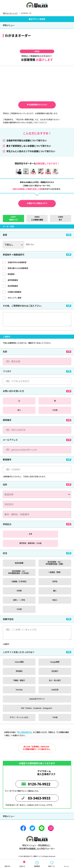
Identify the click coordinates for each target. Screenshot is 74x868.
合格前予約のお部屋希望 (17, 262)
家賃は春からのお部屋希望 (18, 268)
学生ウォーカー (37, 839)
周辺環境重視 (13, 286)
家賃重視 (11, 274)
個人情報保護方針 (25, 732)
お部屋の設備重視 (14, 292)
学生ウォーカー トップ (10, 13)
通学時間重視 (13, 280)
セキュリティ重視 (14, 298)
